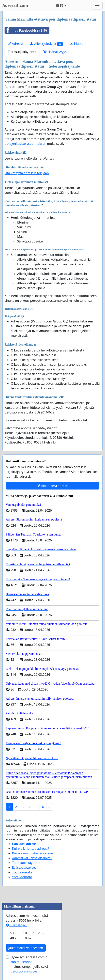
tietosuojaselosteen (25, 971)
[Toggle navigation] (97, 6)
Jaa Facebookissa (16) (26, 30)
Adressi (15, 44)
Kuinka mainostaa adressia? (33, 853)
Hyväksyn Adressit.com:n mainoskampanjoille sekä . (29, 964)
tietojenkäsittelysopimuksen (25, 144)
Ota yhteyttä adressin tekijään (27, 173)
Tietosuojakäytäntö (22, 52)
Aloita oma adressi (52, 486)
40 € (13, 938)
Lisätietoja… (17, 925)
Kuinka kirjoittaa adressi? (31, 848)
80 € (28, 938)
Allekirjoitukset (46, 44)
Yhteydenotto (22, 877)
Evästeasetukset (24, 867)
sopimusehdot (21, 962)
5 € (12, 933)
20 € (41, 933)
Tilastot (77, 44)
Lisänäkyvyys (55, 52)
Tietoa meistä (22, 872)
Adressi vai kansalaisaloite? (32, 858)
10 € (26, 933)
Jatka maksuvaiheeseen (26, 948)
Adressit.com (15, 5)
